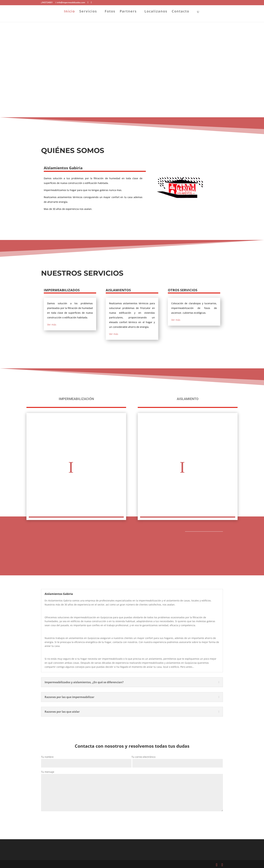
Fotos (110, 16)
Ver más (52, 325)
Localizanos (156, 16)
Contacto (180, 16)
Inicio (69, 16)
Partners (128, 16)
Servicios (88, 16)
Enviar (50, 819)
